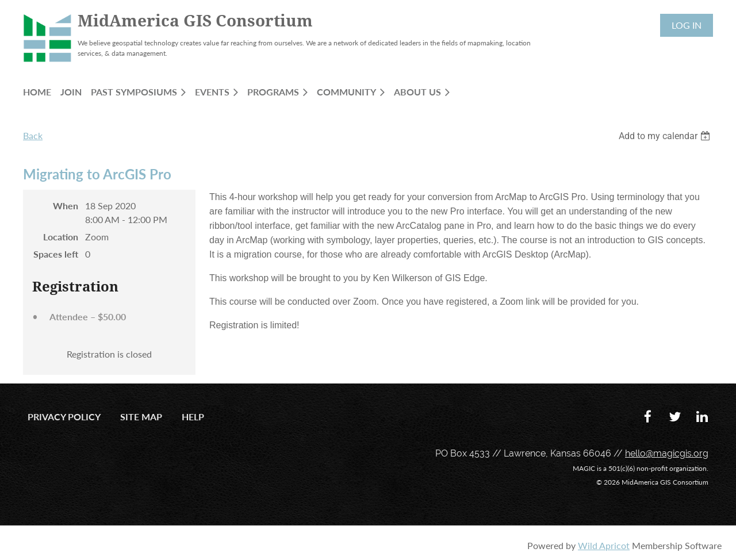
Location (61, 237)
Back (33, 135)
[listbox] (666, 136)
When (66, 206)
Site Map (141, 417)
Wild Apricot (604, 545)
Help (193, 417)
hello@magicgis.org (667, 453)
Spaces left (56, 254)
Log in (687, 25)
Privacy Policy (64, 417)
